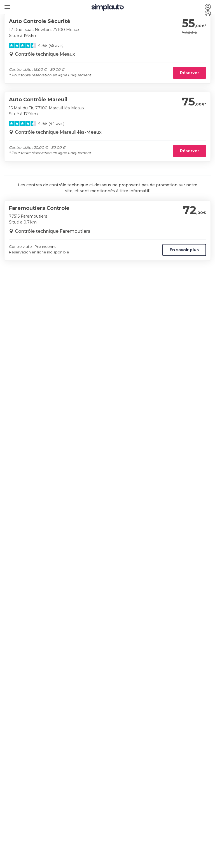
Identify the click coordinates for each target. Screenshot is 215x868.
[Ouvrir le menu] (6, 5)
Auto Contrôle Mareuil (38, 100)
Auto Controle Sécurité (40, 21)
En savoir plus (184, 250)
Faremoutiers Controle (39, 208)
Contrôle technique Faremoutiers (53, 231)
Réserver (190, 73)
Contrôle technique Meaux (45, 54)
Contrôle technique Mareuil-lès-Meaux (58, 132)
